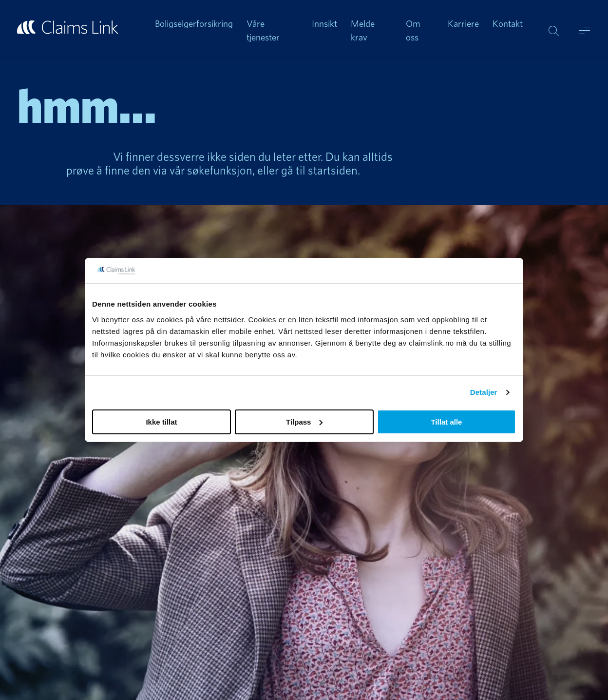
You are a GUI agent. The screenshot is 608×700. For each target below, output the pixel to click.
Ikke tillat (161, 422)
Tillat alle (447, 422)
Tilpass (304, 422)
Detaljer (484, 392)
